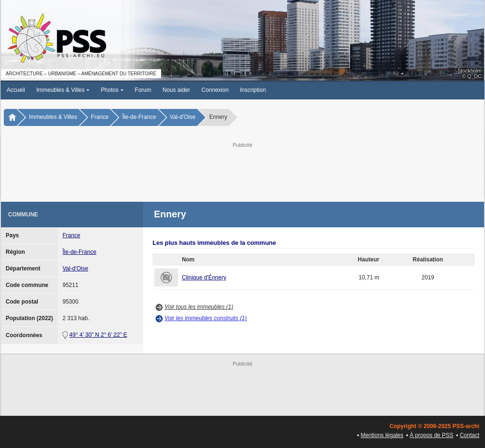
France (100, 117)
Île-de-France (139, 117)
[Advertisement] (242, 171)
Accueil (16, 90)
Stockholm (470, 71)
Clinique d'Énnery (204, 278)
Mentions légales (382, 435)
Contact (470, 435)
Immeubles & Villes (63, 90)
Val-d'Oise (183, 117)
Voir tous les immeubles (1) (199, 307)
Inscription (253, 90)
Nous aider (176, 90)
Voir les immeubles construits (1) (206, 318)
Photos (112, 90)
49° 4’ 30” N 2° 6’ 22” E (98, 335)
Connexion (215, 90)
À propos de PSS (431, 435)
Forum (143, 90)
